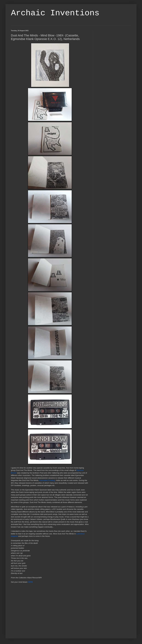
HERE (31, 582)
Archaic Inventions (55, 13)
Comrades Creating (47, 480)
